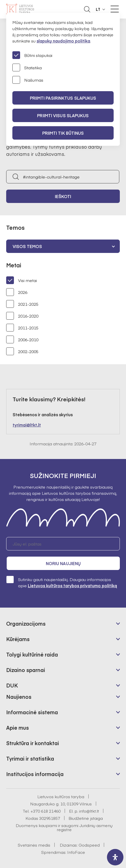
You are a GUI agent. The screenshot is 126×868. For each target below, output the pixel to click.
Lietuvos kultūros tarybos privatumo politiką (72, 585)
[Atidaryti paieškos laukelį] (87, 9)
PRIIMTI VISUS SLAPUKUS (63, 115)
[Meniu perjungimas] (115, 9)
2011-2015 (22, 328)
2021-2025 (22, 304)
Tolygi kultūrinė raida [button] (32, 654)
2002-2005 (22, 351)
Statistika (27, 67)
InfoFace (76, 852)
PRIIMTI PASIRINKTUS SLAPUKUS (63, 98)
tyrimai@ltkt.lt (27, 425)
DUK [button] (12, 685)
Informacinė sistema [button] (32, 712)
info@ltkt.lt (89, 811)
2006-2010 (22, 339)
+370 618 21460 (45, 811)
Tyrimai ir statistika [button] (30, 758)
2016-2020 (22, 316)
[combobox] (63, 246)
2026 (17, 292)
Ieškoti (63, 196)
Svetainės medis (34, 845)
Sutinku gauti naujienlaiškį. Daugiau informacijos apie (62, 582)
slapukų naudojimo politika (63, 41)
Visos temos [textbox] (27, 246)
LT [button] (98, 9)
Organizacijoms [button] (26, 623)
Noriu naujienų (63, 563)
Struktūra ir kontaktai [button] (33, 743)
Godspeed (89, 845)
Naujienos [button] (19, 697)
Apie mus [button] (18, 727)
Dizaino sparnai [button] (26, 670)
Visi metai (22, 280)
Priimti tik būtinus (63, 133)
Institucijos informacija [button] (35, 774)
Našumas (28, 80)
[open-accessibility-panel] (115, 857)
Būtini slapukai (32, 55)
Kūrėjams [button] (18, 639)
